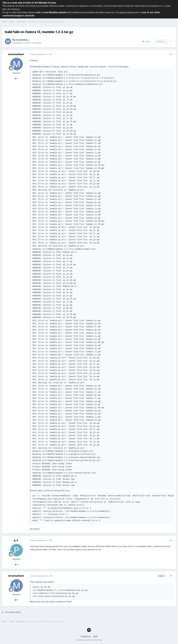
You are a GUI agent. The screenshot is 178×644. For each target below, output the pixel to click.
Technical (37, 43)
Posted (41, 54)
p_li (16, 540)
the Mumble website (56, 12)
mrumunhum (22, 40)
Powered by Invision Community (89, 640)
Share (146, 41)
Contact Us (86, 636)
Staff (95, 636)
